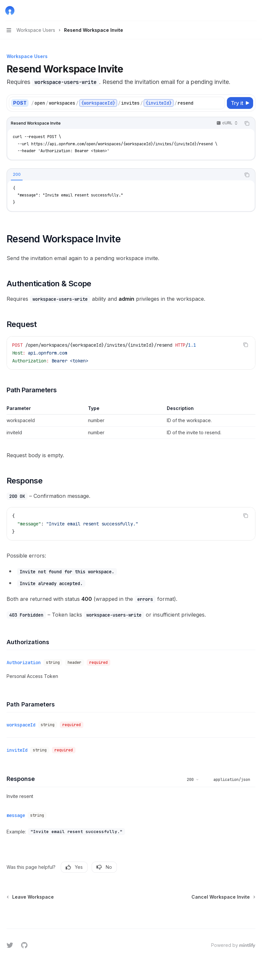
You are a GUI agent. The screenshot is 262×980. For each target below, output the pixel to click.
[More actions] (253, 10)
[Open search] (241, 10)
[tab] (17, 174)
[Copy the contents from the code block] (247, 123)
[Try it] (240, 103)
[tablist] (124, 175)
